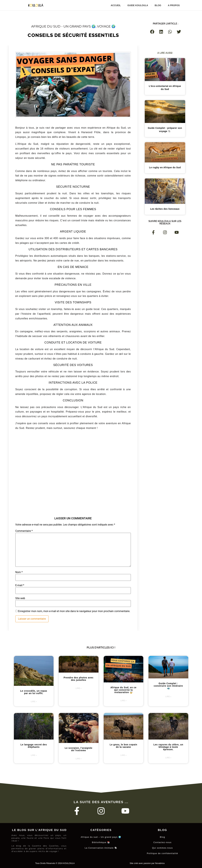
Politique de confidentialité (162, 852)
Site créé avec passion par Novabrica (147, 862)
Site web (20, 598)
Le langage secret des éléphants (34, 746)
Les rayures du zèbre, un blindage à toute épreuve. (168, 747)
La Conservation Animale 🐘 (101, 847)
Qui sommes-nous (162, 847)
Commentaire (24, 531)
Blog (158, 5)
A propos (174, 5)
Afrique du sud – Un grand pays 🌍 (101, 837)
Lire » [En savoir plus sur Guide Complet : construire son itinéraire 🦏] (168, 696)
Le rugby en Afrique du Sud (165, 167)
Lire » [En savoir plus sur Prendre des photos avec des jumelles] (79, 688)
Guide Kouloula (138, 5)
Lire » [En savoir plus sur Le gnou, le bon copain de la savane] (123, 755)
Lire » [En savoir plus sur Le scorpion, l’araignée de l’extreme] (79, 759)
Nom (19, 572)
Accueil (116, 5)
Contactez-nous (162, 842)
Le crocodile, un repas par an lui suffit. (34, 692)
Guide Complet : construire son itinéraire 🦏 (168, 686)
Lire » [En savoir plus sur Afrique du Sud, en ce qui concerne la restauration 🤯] (123, 700)
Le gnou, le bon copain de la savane (123, 746)
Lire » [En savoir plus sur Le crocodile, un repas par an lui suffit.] (34, 701)
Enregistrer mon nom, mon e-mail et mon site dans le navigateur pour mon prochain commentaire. (74, 611)
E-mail (20, 585)
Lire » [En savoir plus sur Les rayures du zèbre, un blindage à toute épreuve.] (168, 758)
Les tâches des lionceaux (165, 209)
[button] (152, 32)
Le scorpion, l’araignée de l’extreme (79, 749)
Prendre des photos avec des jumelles (79, 679)
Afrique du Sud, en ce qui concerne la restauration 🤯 (123, 690)
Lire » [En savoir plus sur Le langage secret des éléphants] (34, 755)
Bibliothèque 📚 (101, 842)
